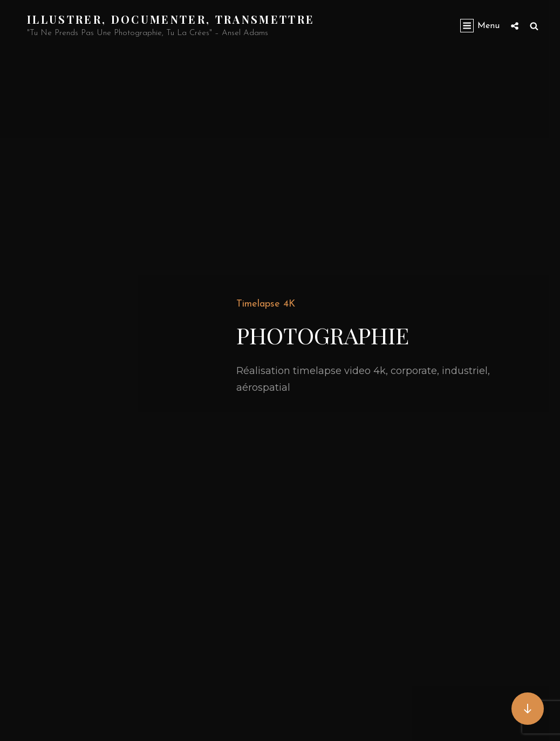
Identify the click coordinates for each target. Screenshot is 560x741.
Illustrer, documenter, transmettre (171, 19)
